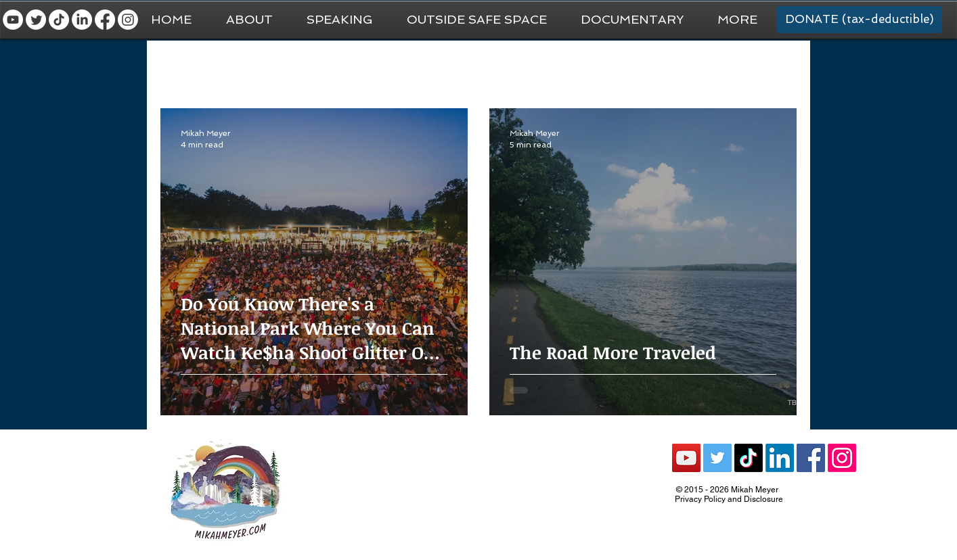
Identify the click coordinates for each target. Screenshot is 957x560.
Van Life (462, 68)
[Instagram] (128, 20)
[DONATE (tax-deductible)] (859, 20)
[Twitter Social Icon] (717, 458)
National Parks (538, 68)
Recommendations (640, 68)
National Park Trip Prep (367, 68)
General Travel (258, 68)
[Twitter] (36, 20)
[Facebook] (105, 20)
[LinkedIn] (82, 20)
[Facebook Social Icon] (811, 458)
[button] (737, 20)
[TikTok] (59, 20)
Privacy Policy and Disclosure (729, 499)
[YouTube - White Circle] (13, 20)
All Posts (180, 68)
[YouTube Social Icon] (686, 458)
